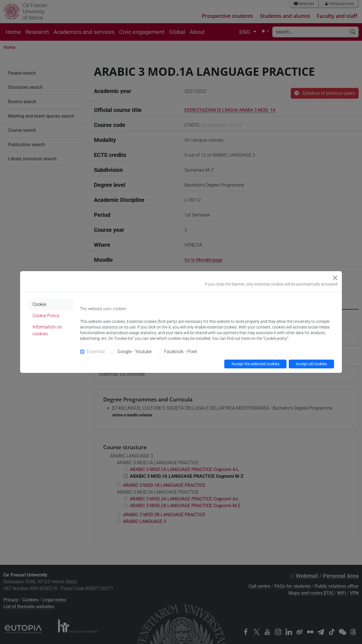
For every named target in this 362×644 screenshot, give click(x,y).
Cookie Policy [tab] (46, 316)
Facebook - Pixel (180, 352)
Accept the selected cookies (255, 364)
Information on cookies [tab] (47, 330)
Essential (96, 352)
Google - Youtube (134, 352)
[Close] (335, 278)
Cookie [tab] (39, 304)
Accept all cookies (311, 364)
